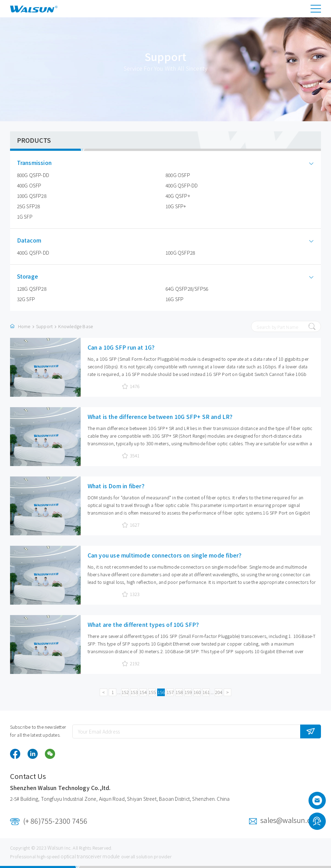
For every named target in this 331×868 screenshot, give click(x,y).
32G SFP (26, 299)
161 (206, 692)
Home (24, 326)
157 (170, 692)
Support (44, 326)
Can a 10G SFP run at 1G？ (123, 347)
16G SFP (175, 299)
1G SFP (25, 217)
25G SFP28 (29, 206)
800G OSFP (178, 175)
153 (134, 692)
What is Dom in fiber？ (117, 486)
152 (125, 692)
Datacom (34, 240)
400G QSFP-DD (182, 185)
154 (143, 692)
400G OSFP (29, 185)
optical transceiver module (90, 856)
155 (152, 692)
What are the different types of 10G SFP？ (145, 624)
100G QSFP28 (32, 196)
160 (197, 692)
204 (219, 692)
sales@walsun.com (291, 820)
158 (179, 692)
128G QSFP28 (32, 289)
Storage (33, 276)
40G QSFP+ (178, 196)
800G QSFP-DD (33, 175)
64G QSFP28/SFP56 (187, 289)
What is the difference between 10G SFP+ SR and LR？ (162, 417)
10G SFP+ (176, 206)
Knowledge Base (75, 326)
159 (188, 692)
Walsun (55, 848)
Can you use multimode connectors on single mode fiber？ (166, 555)
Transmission (39, 163)
